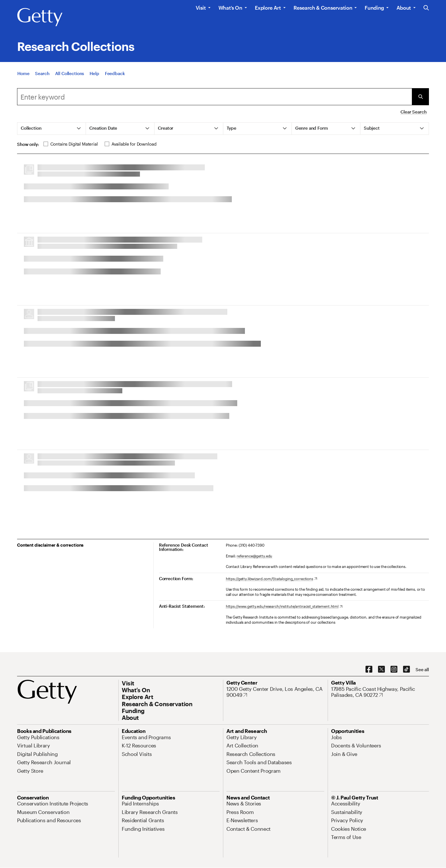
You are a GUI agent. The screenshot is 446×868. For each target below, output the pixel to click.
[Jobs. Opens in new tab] (336, 737)
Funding (374, 8)
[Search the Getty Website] (426, 8)
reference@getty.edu (255, 556)
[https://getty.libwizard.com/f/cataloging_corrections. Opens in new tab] (271, 579)
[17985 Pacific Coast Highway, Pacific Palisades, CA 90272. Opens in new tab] (380, 692)
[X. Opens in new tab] (381, 669)
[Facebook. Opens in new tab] (369, 669)
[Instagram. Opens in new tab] (394, 669)
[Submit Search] (420, 97)
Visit (201, 8)
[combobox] (214, 97)
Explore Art (268, 8)
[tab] (52, 129)
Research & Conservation (323, 8)
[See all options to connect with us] (422, 670)
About (404, 8)
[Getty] (40, 17)
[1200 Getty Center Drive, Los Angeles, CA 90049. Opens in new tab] (275, 692)
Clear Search (413, 112)
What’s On (230, 8)
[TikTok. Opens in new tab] (406, 669)
